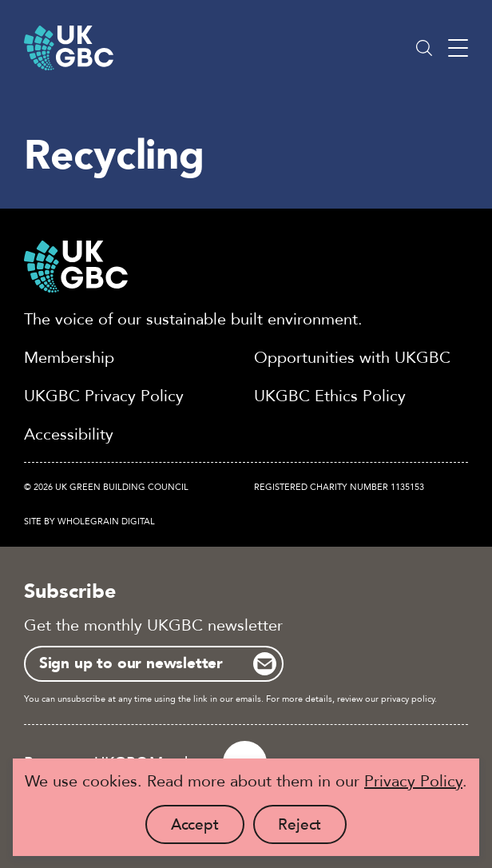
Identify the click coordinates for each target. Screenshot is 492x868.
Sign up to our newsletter (131, 663)
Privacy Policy (413, 781)
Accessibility (69, 434)
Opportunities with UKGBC (352, 358)
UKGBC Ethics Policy (330, 396)
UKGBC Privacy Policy (104, 396)
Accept (208, 829)
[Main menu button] (458, 48)
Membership (69, 358)
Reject (312, 829)
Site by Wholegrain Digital (89, 522)
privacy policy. (409, 699)
